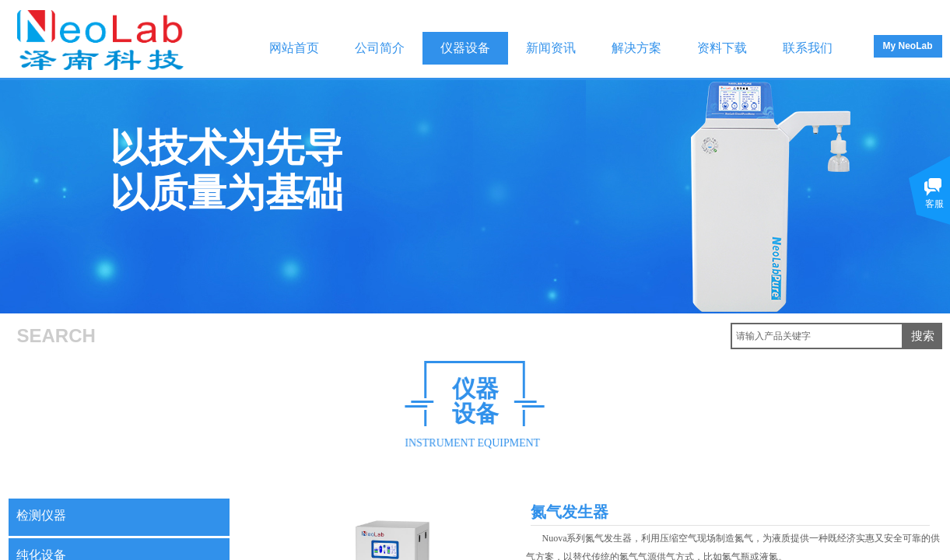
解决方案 (636, 48)
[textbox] (817, 336)
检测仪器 (41, 515)
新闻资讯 (551, 48)
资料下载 (722, 48)
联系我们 (808, 48)
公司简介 (380, 48)
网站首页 (294, 48)
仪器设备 (465, 48)
